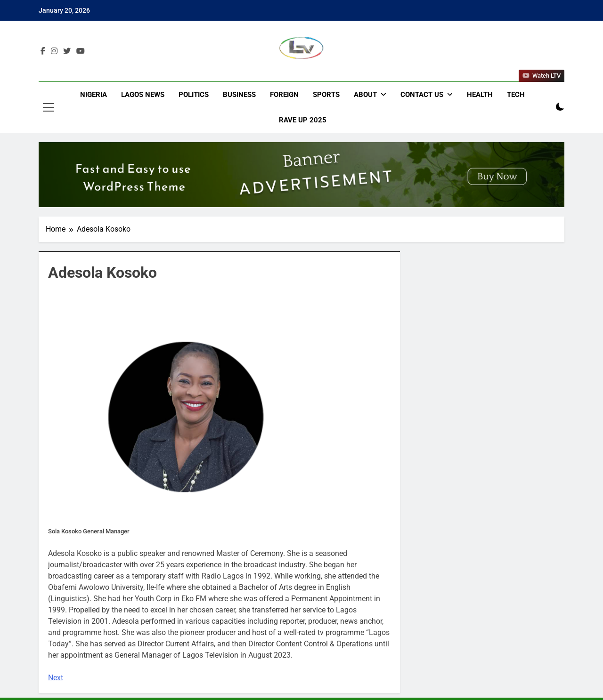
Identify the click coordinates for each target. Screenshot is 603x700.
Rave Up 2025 (303, 120)
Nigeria (94, 95)
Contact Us (422, 95)
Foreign (284, 95)
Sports (326, 95)
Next (56, 678)
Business (239, 95)
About (365, 95)
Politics (194, 95)
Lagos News (143, 95)
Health (480, 95)
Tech (516, 95)
